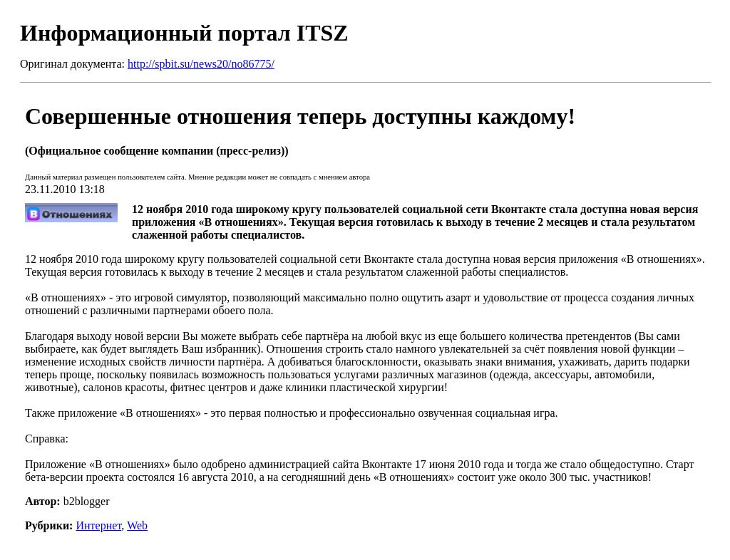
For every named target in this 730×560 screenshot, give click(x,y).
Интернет (98, 525)
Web (137, 525)
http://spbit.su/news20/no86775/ (201, 64)
